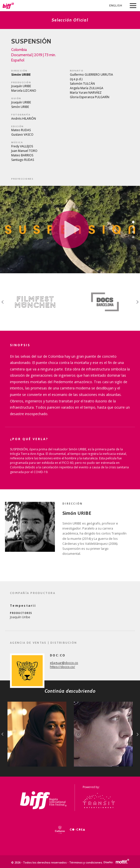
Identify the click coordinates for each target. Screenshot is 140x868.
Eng (116, 5)
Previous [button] (3, 302)
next (138, 734)
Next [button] (137, 302)
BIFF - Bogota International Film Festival (8, 6)
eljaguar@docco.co (64, 663)
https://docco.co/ (63, 667)
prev (2, 734)
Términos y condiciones (86, 862)
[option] (35, 302)
